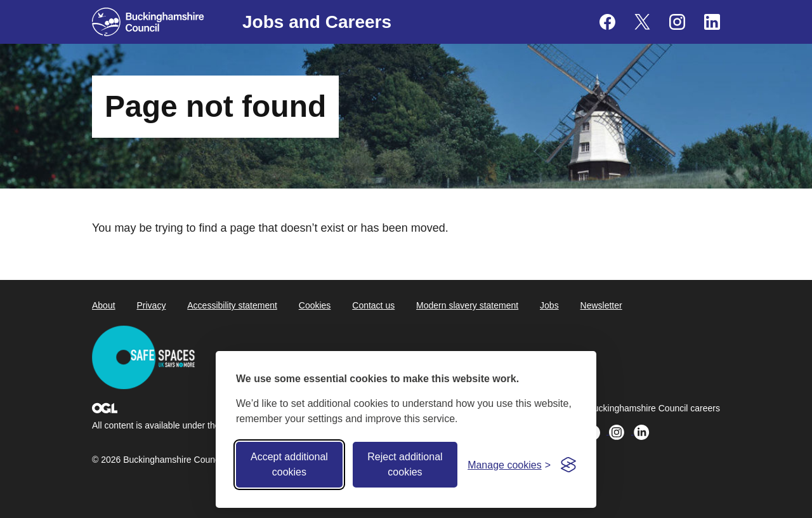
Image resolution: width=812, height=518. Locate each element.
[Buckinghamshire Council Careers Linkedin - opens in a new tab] (712, 22)
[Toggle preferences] (509, 465)
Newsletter (601, 305)
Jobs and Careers (317, 22)
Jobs (549, 305)
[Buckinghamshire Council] (148, 22)
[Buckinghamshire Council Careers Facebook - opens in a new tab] (607, 22)
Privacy (151, 305)
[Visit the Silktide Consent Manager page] (568, 465)
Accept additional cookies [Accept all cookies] (289, 464)
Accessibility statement (232, 305)
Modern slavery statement (467, 305)
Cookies (315, 305)
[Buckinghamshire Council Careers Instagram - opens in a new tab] (677, 22)
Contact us (373, 305)
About (104, 305)
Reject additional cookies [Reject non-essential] (405, 464)
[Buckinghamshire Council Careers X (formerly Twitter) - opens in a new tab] (642, 22)
